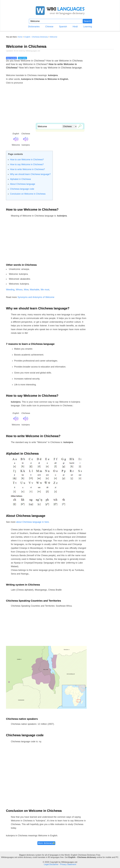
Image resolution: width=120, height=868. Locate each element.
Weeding (10, 290)
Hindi (75, 27)
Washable (35, 290)
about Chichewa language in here (33, 522)
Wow (26, 290)
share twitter (22, 58)
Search (87, 21)
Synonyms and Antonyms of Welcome (36, 297)
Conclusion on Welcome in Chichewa (28, 194)
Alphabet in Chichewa (20, 179)
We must (45, 290)
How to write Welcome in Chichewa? (27, 169)
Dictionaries (34, 27)
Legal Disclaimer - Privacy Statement (60, 864)
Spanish (63, 27)
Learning (88, 27)
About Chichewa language (23, 184)
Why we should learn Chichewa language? (30, 174)
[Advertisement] (60, 106)
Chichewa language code (22, 189)
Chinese (49, 27)
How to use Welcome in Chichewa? (27, 160)
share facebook (11, 58)
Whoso (19, 290)
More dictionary (46, 843)
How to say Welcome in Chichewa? (27, 164)
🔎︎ (79, 126)
